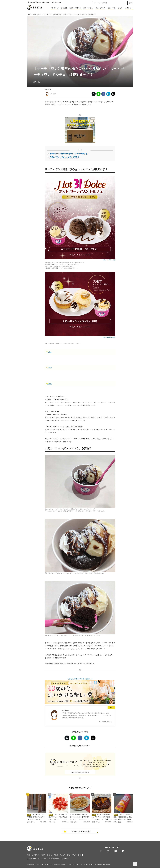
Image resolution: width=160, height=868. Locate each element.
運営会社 (108, 865)
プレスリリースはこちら (43, 865)
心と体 (120, 8)
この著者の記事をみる (106, 722)
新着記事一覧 (54, 859)
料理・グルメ (100, 8)
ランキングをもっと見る (81, 831)
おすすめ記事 (55, 865)
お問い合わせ (31, 865)
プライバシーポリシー (86, 865)
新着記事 (64, 8)
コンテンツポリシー (73, 865)
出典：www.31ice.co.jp (109, 260)
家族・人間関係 (75, 8)
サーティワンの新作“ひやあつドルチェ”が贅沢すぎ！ (69, 154)
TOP (29, 14)
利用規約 (63, 865)
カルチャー (129, 8)
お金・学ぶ (111, 8)
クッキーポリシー (99, 865)
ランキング (55, 8)
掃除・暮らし (88, 8)
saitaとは (66, 859)
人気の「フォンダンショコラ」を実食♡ (64, 157)
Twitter (50, 352)
